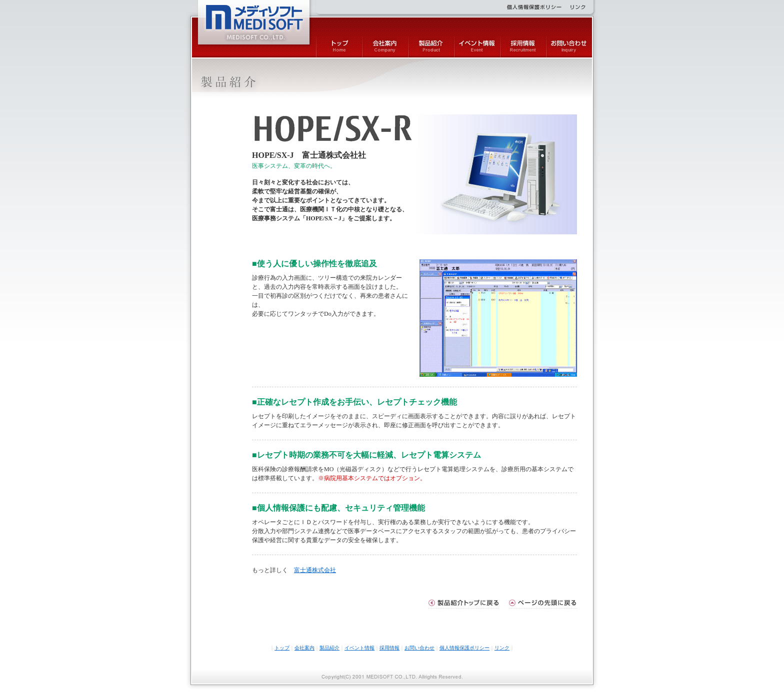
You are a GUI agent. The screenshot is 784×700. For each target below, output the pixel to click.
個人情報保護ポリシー (464, 648)
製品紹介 (329, 648)
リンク (502, 648)
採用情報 (389, 648)
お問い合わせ (419, 648)
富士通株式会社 (315, 570)
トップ (282, 648)
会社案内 (304, 648)
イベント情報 (359, 648)
